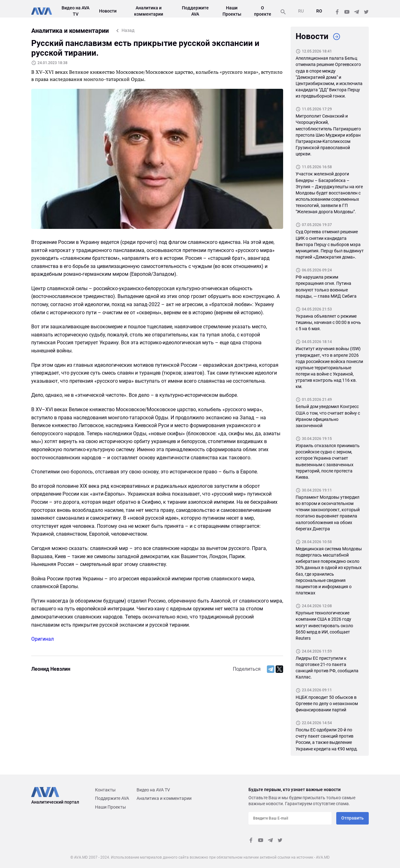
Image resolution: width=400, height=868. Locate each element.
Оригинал (42, 639)
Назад (128, 30)
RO (319, 11)
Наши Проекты (110, 807)
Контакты (105, 790)
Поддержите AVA (112, 798)
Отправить (352, 818)
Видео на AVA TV (153, 790)
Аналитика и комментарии (164, 798)
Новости (108, 11)
